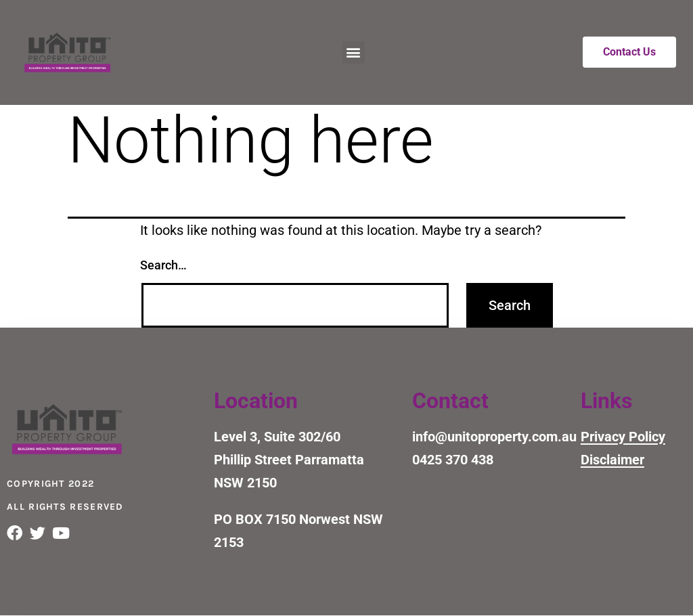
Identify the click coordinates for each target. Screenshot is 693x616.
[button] (354, 52)
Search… (163, 265)
